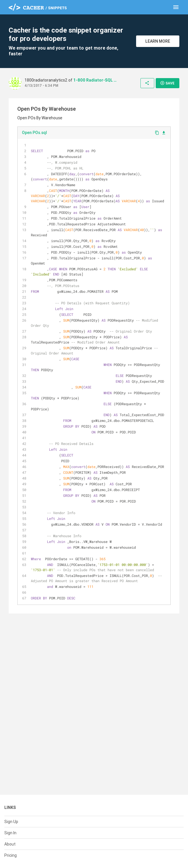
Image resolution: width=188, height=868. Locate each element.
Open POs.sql (34, 133)
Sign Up (11, 822)
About (10, 844)
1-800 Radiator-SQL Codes (95, 80)
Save (167, 83)
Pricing (11, 855)
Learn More (158, 41)
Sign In (10, 833)
